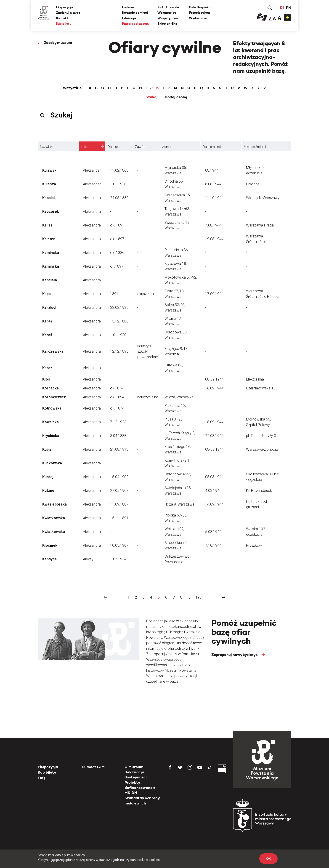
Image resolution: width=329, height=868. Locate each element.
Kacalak (49, 198)
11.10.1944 (214, 198)
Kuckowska (52, 463)
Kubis (47, 449)
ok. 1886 (117, 253)
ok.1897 (117, 266)
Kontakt (62, 18)
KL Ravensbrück (259, 491)
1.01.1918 (118, 184)
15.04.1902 (119, 477)
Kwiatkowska (54, 518)
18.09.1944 (214, 422)
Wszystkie (72, 88)
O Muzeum (134, 767)
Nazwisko (47, 147)
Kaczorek (51, 212)
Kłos (46, 379)
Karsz (47, 368)
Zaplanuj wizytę (68, 13)
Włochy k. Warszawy (263, 198)
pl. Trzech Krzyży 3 (261, 436)
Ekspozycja (64, 7)
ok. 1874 (117, 408)
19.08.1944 (214, 239)
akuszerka (146, 294)
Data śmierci (212, 147)
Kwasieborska (54, 504)
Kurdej (48, 477)
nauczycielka (148, 397)
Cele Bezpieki (199, 7)
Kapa (46, 294)
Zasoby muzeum (58, 43)
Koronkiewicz (54, 397)
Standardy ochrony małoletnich (142, 800)
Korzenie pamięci (135, 13)
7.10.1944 (213, 545)
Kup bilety (64, 24)
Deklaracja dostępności (136, 775)
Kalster (49, 239)
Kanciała (50, 280)
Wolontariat (167, 13)
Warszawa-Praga (260, 225)
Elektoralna (255, 379)
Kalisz (47, 225)
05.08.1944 (214, 477)
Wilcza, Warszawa (179, 397)
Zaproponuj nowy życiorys (235, 655)
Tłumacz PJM (93, 767)
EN (288, 8)
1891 (114, 294)
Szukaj (152, 97)
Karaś (47, 321)
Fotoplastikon (199, 13)
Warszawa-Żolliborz (262, 449)
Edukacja (129, 18)
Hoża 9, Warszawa (179, 504)
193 (198, 597)
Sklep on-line (167, 24)
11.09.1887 (119, 504)
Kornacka (50, 388)
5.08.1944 (213, 532)
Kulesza (49, 184)
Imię (84, 147)
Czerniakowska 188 (262, 388)
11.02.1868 (119, 170)
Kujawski (50, 170)
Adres (166, 147)
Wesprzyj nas (168, 18)
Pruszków (254, 545)
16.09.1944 (214, 388)
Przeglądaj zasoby (136, 24)
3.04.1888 (118, 436)
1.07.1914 (118, 559)
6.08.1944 (213, 184)
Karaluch (50, 308)
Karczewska (53, 351)
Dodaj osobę (176, 97)
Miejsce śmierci (255, 147)
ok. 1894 (117, 397)
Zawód (140, 147)
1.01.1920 (118, 335)
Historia (128, 7)
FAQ (41, 778)
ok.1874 (117, 388)
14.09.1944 (214, 504)
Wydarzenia (198, 18)
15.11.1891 (119, 518)
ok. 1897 (117, 239)
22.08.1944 (214, 436)
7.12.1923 (118, 422)
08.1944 (212, 170)
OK (268, 859)
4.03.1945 (213, 491)
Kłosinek (50, 545)
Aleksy (88, 559)
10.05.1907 (119, 545)
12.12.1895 (119, 351)
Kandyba (49, 559)
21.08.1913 (119, 449)
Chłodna (253, 184)
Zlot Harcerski (168, 7)
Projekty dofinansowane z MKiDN (140, 788)
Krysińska (51, 436)
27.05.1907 (119, 491)
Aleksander (92, 170)
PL (282, 8)
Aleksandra (92, 198)
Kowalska (50, 422)
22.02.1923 (119, 308)
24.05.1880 (119, 198)
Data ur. (113, 147)
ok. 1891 (117, 225)
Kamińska (51, 253)
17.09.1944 (214, 294)
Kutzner (49, 491)
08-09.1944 (214, 379)
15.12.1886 (119, 321)
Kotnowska (52, 408)
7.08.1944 (213, 225)
